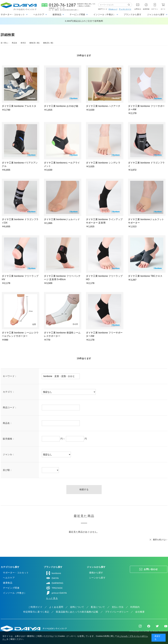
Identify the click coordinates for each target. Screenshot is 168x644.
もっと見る (52, 598)
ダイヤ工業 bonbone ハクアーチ (103, 106)
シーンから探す (97, 578)
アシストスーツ (125, 9)
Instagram (140, 626)
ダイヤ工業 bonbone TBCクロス (145, 276)
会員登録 (146, 9)
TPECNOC (54, 588)
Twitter (157, 626)
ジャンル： (9, 454)
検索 (130, 5)
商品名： (8, 423)
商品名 (15, 43)
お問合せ (138, 9)
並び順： (8, 470)
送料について (77, 607)
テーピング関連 (11, 588)
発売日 (23, 43)
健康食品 (8, 583)
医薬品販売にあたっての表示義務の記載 (77, 612)
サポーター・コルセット (16, 573)
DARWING (55, 583)
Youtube (166, 626)
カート (163, 9)
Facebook (149, 626)
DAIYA (52, 578)
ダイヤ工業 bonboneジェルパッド (62, 219)
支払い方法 (118, 607)
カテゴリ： (9, 392)
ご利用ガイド (35, 607)
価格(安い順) (34, 43)
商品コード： (10, 407)
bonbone (54, 573)
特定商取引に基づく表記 (36, 612)
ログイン (155, 9)
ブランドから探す (132, 14)
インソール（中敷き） (15, 593)
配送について (98, 607)
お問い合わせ (151, 569)
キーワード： (10, 376)
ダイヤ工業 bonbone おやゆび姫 (61, 106)
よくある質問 (56, 607)
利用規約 (135, 607)
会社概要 (140, 612)
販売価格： (9, 439)
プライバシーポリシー (117, 612)
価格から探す (96, 573)
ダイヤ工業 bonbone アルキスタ (19, 106)
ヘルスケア (9, 578)
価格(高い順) (48, 43)
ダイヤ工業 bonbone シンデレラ (103, 163)
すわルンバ (113, 9)
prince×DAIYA (56, 593)
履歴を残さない (160, 540)
